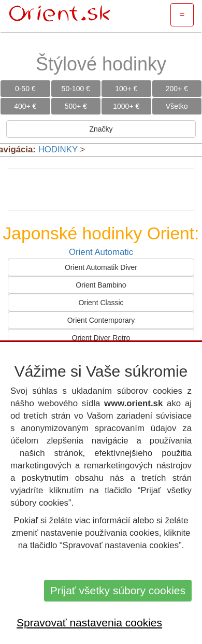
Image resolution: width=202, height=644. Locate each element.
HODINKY (58, 149)
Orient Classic (101, 303)
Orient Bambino (101, 285)
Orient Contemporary (101, 320)
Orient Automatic (101, 252)
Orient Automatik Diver (101, 267)
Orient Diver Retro (101, 338)
